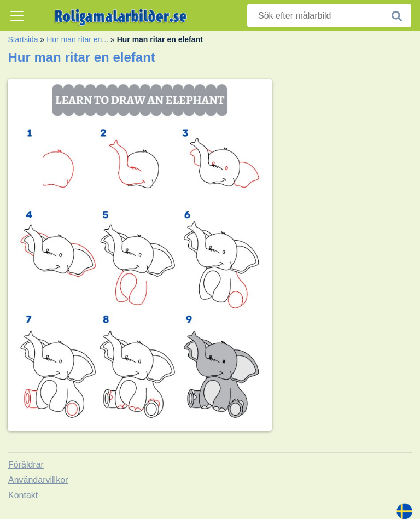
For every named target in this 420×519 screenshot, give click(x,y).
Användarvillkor (38, 480)
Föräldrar (26, 465)
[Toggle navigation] (17, 16)
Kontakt (23, 495)
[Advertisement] (350, 129)
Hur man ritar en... (77, 39)
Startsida (23, 39)
